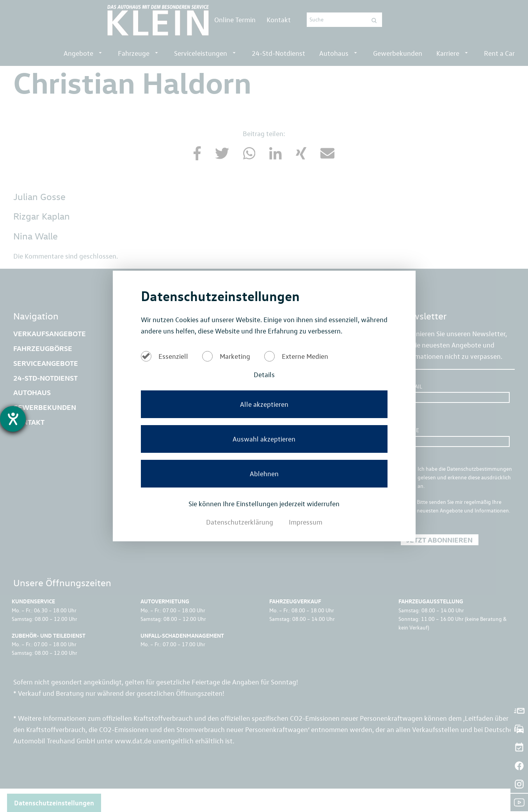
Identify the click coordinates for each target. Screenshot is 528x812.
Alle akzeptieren (264, 404)
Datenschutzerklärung (240, 522)
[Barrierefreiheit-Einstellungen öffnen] (13, 419)
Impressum (306, 522)
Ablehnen (264, 473)
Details (264, 374)
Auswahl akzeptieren (264, 439)
